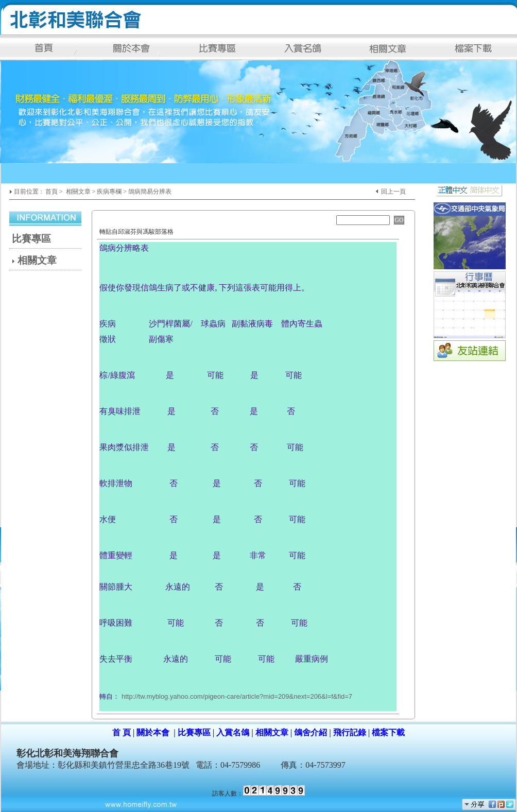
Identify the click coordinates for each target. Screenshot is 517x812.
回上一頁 (393, 192)
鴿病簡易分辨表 (150, 192)
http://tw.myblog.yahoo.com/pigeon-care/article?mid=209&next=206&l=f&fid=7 (237, 696)
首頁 (51, 192)
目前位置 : (29, 192)
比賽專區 (31, 239)
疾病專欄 (109, 192)
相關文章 (78, 192)
